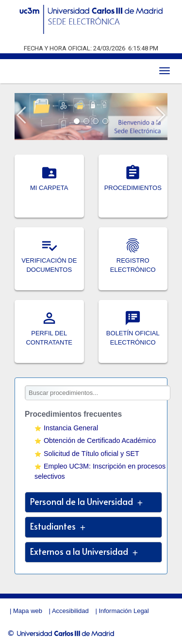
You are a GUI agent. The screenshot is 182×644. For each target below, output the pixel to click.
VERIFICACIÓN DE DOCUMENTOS (49, 261)
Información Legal (124, 611)
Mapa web (28, 611)
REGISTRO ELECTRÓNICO (133, 261)
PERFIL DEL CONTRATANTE (49, 333)
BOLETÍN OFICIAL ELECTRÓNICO (133, 333)
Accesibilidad (70, 611)
